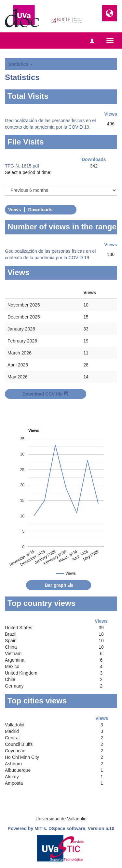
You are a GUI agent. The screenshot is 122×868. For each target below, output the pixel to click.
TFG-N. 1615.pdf (22, 166)
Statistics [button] (20, 64)
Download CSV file (46, 394)
